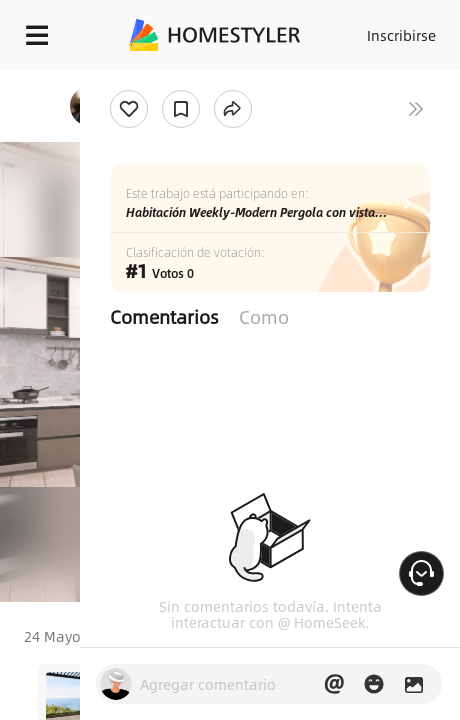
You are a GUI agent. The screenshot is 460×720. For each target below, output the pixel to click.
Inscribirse (401, 35)
